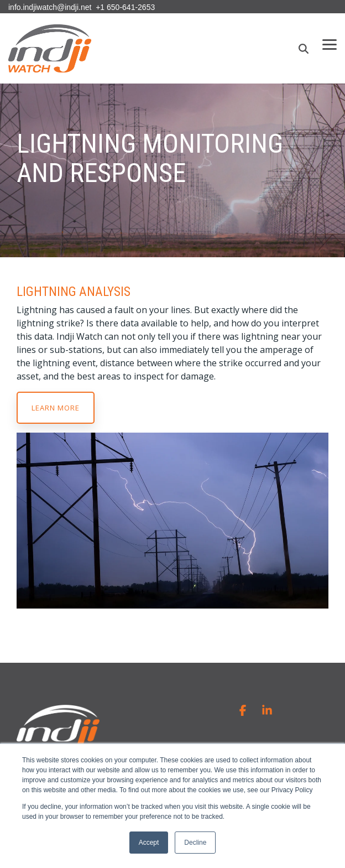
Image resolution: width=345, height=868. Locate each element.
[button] (330, 44)
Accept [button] (149, 843)
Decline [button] (195, 843)
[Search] (304, 49)
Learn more (56, 408)
